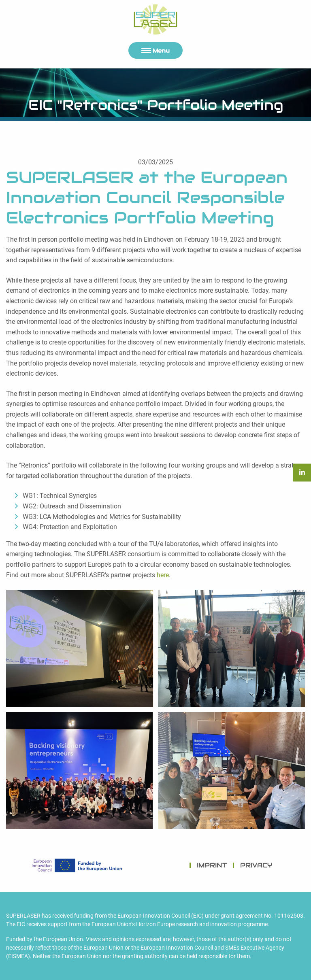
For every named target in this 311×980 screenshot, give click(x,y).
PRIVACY (256, 865)
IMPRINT (212, 865)
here (163, 575)
